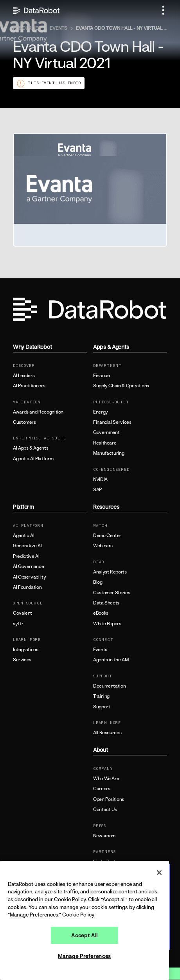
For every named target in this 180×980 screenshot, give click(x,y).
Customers (24, 422)
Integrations (26, 650)
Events (100, 650)
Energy (101, 412)
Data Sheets (106, 603)
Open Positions (109, 799)
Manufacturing (109, 453)
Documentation (109, 686)
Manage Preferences (85, 956)
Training (101, 696)
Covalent (22, 613)
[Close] (159, 873)
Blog (98, 582)
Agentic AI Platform (33, 459)
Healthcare (105, 443)
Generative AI (27, 546)
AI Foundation (27, 587)
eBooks (101, 613)
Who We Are (106, 779)
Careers (102, 789)
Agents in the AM (111, 660)
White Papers (107, 624)
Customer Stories (112, 593)
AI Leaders (24, 376)
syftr (18, 624)
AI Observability (29, 577)
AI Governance (28, 566)
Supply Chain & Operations (121, 386)
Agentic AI (23, 535)
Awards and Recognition (38, 412)
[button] (163, 10)
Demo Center (107, 535)
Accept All (85, 935)
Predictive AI (26, 556)
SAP (97, 490)
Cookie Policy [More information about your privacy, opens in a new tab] (78, 915)
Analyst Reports (110, 572)
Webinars (103, 546)
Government (106, 432)
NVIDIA (100, 479)
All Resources (107, 733)
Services (22, 660)
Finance (101, 376)
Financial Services (112, 422)
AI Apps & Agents (31, 448)
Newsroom (104, 836)
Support (102, 707)
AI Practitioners (29, 386)
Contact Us (105, 809)
